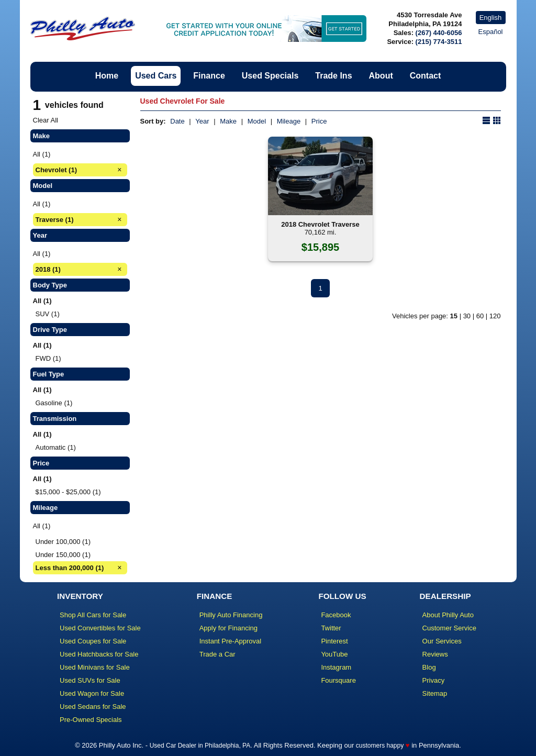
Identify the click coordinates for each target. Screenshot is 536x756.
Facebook (336, 615)
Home (107, 76)
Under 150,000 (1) (63, 555)
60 (480, 316)
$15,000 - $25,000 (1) (68, 492)
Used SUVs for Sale (90, 680)
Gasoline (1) (54, 403)
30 (467, 316)
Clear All (46, 120)
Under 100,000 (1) (63, 542)
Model (257, 121)
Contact (426, 76)
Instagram (336, 667)
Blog (429, 667)
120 (495, 316)
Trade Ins (333, 76)
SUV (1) (48, 314)
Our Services (442, 641)
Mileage (289, 121)
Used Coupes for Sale (93, 641)
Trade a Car (217, 654)
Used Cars (156, 76)
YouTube (334, 654)
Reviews (435, 654)
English (491, 18)
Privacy (434, 680)
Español (491, 32)
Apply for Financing (228, 628)
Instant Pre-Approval (231, 641)
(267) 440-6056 (439, 33)
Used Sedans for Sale (93, 707)
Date (177, 121)
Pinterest (334, 641)
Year (202, 121)
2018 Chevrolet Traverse (320, 224)
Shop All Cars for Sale (93, 615)
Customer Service (449, 628)
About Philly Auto (448, 615)
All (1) (42, 154)
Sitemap (435, 693)
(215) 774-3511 (439, 42)
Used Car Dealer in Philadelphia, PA (200, 746)
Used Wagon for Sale (92, 693)
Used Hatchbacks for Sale (99, 654)
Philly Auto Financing (231, 615)
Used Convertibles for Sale (100, 628)
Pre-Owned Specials (91, 720)
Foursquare (338, 680)
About (381, 76)
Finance (209, 76)
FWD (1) (48, 358)
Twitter (331, 628)
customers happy (380, 746)
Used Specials (270, 76)
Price (319, 121)
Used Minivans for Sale (95, 667)
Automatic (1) (56, 447)
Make (228, 121)
